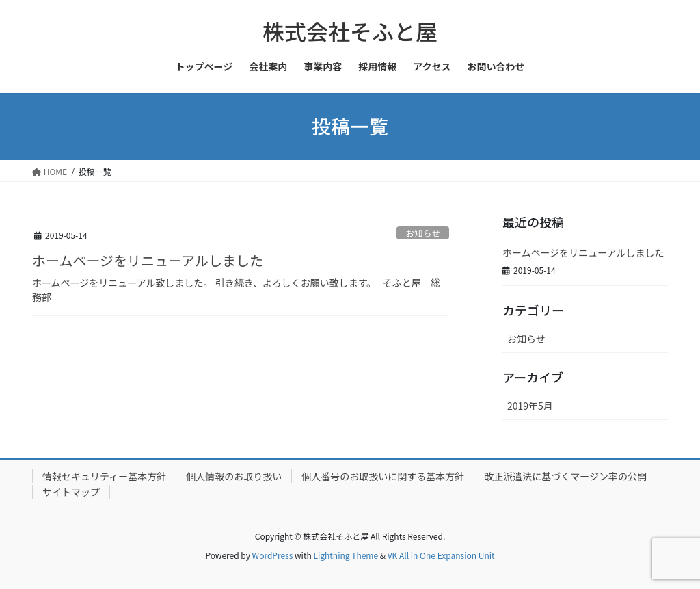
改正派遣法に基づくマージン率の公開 (565, 476)
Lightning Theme (346, 555)
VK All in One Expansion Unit (441, 555)
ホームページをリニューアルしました (148, 260)
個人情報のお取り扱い (234, 476)
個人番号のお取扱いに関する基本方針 (383, 476)
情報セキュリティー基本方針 (104, 476)
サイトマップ (71, 492)
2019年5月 (530, 406)
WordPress (273, 555)
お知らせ (423, 233)
